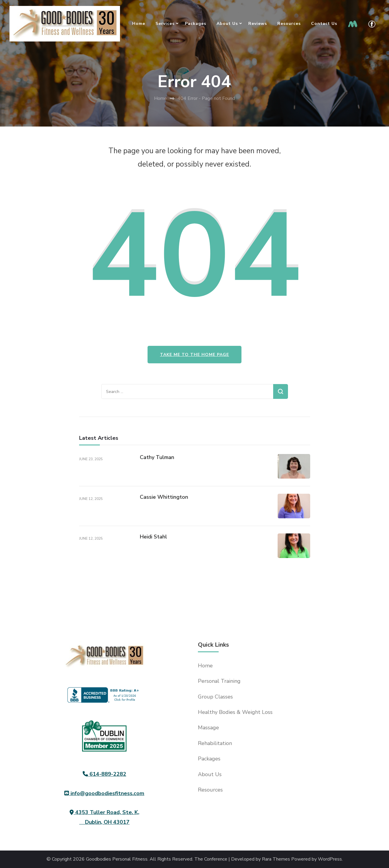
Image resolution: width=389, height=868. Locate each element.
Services (165, 24)
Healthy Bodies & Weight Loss (235, 712)
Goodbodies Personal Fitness (117, 859)
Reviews (258, 24)
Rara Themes (276, 859)
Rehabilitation (215, 743)
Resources (289, 24)
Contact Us (324, 24)
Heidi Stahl (153, 537)
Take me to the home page (194, 355)
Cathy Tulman (157, 457)
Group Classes (215, 697)
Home (139, 24)
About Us (227, 24)
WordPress (330, 859)
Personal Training (219, 681)
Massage (208, 728)
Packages (196, 24)
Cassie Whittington (164, 497)
